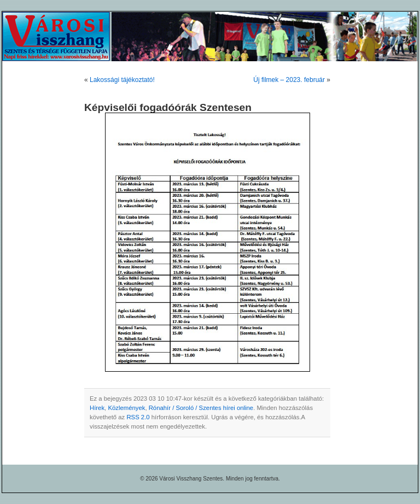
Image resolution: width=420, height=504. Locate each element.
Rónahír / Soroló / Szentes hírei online (201, 408)
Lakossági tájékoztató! (122, 80)
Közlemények (126, 408)
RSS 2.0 (138, 417)
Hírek (97, 408)
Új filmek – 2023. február (289, 80)
